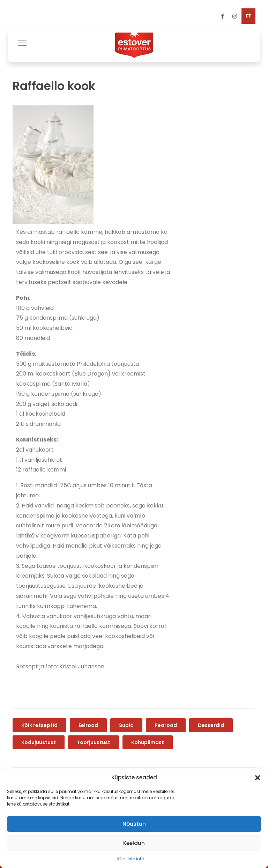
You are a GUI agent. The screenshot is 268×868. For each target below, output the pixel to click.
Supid (126, 725)
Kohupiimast (148, 742)
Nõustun (134, 824)
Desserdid (211, 725)
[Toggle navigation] (22, 42)
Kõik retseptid (39, 725)
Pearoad (166, 725)
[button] (258, 778)
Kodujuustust (39, 742)
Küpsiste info (131, 859)
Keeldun (134, 843)
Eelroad (88, 725)
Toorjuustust (94, 742)
